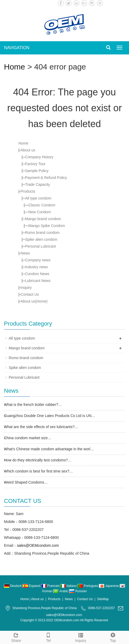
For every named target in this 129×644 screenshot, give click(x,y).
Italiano (69, 586)
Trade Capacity (37, 184)
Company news (38, 260)
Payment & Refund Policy (46, 178)
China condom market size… (28, 438)
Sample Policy (37, 171)
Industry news (36, 267)
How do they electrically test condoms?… (38, 460)
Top (113, 637)
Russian (78, 591)
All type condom (38, 198)
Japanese (109, 586)
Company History (39, 157)
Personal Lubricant (40, 246)
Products (28, 191)
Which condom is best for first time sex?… (38, 471)
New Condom (40, 212)
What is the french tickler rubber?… (33, 405)
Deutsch (13, 586)
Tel (48, 637)
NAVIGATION (17, 48)
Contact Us (30, 294)
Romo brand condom (42, 233)
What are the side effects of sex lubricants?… (41, 427)
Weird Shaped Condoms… (26, 482)
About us (28, 150)
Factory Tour (35, 164)
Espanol (32, 586)
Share (16, 637)
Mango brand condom (43, 219)
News (25, 253)
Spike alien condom (41, 239)
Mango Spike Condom (47, 226)
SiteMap (103, 599)
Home (15, 67)
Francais (51, 586)
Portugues (88, 586)
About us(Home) (34, 301)
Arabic (61, 591)
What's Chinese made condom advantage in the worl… (49, 449)
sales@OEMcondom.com (38, 545)
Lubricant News (38, 281)
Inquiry (26, 288)
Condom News (37, 274)
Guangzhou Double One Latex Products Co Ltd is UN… (50, 416)
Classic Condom (42, 205)
